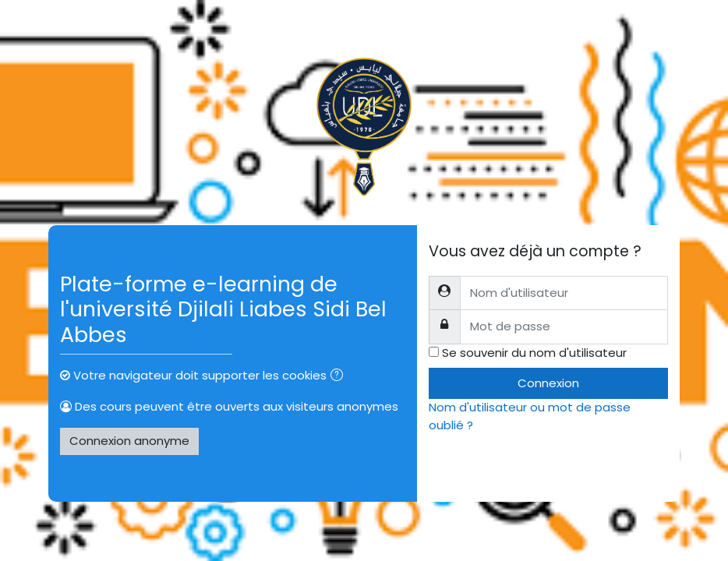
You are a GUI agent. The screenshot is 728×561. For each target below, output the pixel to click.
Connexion (548, 383)
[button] (340, 376)
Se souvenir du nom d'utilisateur (534, 353)
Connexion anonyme (129, 441)
